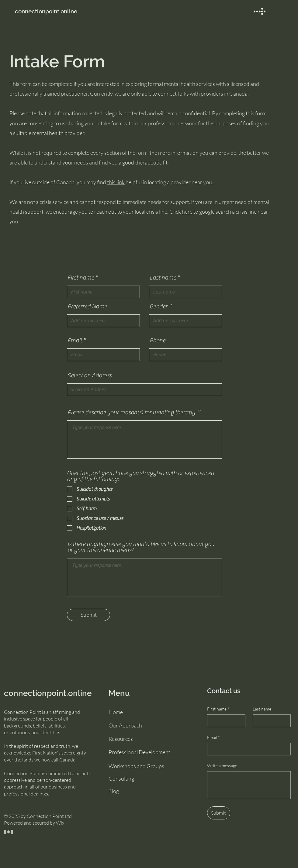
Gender (159, 307)
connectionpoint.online (48, 693)
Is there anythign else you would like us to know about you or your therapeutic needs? (141, 547)
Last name (163, 278)
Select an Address (90, 375)
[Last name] (270, 721)
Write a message (222, 766)
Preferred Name (87, 307)
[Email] (247, 749)
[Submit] (88, 615)
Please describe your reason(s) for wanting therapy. (132, 412)
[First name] (224, 721)
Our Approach (125, 725)
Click (177, 212)
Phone (158, 341)
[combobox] (144, 390)
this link (116, 182)
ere (189, 212)
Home (116, 712)
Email (75, 341)
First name (81, 278)
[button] (260, 11)
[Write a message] (249, 785)
